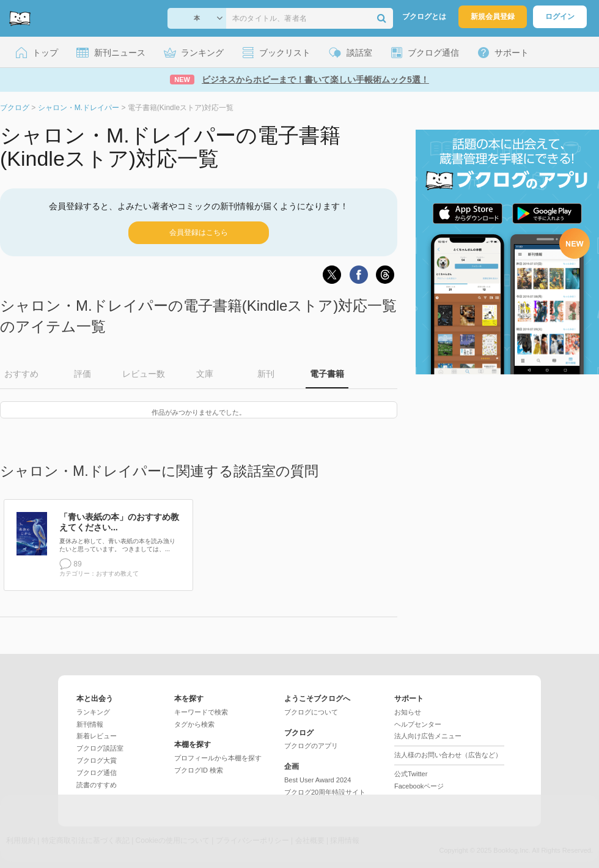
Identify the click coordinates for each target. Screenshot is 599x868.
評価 (83, 374)
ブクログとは (424, 17)
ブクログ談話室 (100, 748)
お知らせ (408, 712)
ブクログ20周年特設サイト (325, 792)
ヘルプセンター (418, 724)
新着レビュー (97, 736)
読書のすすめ (97, 785)
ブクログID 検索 (199, 770)
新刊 (266, 374)
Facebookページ (419, 786)
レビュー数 (144, 374)
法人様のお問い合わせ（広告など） (448, 755)
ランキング (93, 712)
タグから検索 (194, 724)
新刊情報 (90, 724)
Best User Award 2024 (318, 780)
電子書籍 (327, 374)
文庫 (205, 374)
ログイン (560, 17)
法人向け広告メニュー (428, 736)
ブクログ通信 (97, 773)
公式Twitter (411, 774)
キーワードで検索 (201, 712)
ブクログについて (311, 712)
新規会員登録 (493, 17)
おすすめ (21, 374)
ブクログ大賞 (97, 760)
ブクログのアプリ (311, 746)
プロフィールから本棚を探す (218, 758)
